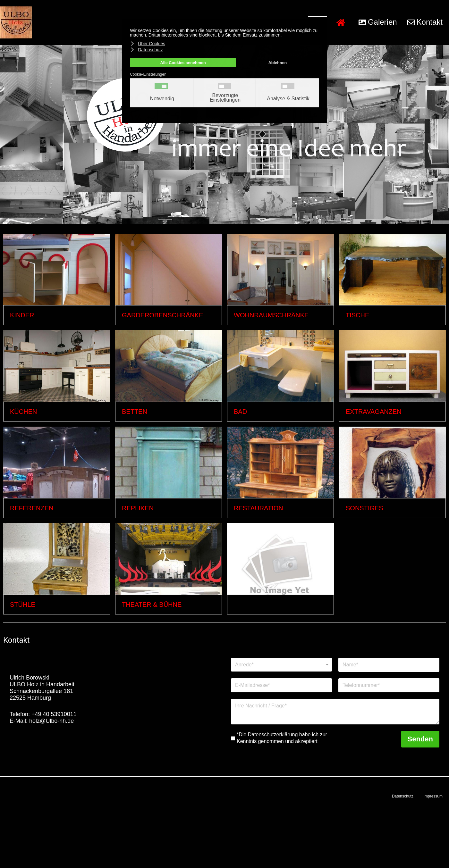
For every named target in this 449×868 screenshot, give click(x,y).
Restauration (258, 508)
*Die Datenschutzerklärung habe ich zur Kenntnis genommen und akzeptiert (282, 738)
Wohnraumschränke (271, 315)
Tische (357, 315)
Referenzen (32, 508)
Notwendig (162, 99)
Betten (135, 412)
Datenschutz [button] (150, 50)
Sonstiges (364, 508)
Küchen (23, 412)
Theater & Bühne (152, 605)
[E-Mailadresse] (281, 685)
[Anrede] (281, 665)
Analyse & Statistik (288, 99)
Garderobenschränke (162, 315)
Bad (240, 412)
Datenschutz (403, 796)
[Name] (389, 665)
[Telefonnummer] (389, 685)
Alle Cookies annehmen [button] (183, 63)
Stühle (23, 605)
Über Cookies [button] (152, 44)
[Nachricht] (335, 712)
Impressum (433, 796)
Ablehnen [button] (278, 63)
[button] (378, 22)
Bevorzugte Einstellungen (225, 98)
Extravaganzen (374, 412)
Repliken (138, 508)
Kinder (22, 315)
